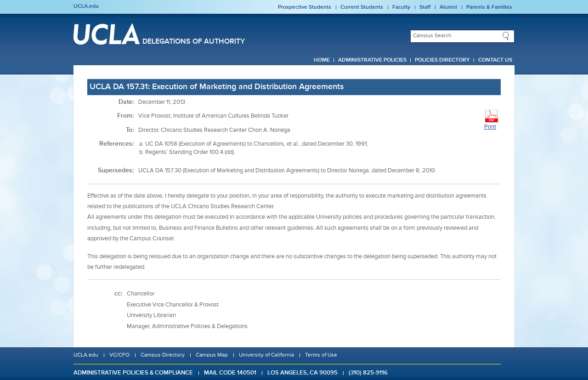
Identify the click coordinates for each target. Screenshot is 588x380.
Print (492, 119)
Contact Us (495, 60)
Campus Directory (163, 355)
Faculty (401, 7)
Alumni (448, 7)
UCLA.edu (86, 6)
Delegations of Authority (194, 42)
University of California (266, 355)
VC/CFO (119, 355)
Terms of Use (321, 355)
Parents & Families (489, 7)
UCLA (107, 34)
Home (322, 60)
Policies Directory (442, 60)
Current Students (362, 7)
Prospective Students (305, 7)
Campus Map (212, 355)
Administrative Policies (372, 60)
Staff (425, 7)
